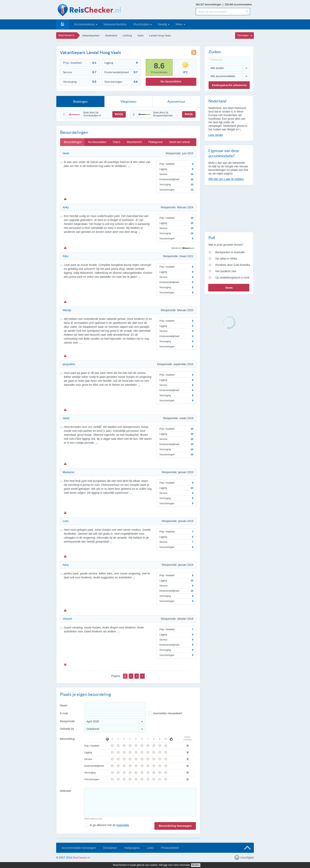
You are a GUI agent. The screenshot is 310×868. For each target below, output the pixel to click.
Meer (179, 24)
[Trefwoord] (229, 60)
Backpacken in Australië (230, 252)
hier (165, 865)
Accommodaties (85, 24)
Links (150, 848)
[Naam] (115, 706)
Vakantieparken (91, 36)
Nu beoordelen (171, 81)
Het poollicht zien (226, 271)
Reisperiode (67, 721)
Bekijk (119, 114)
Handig (162, 24)
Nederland (111, 36)
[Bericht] (140, 802)
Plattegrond (155, 142)
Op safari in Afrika (226, 259)
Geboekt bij (67, 729)
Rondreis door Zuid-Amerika (233, 265)
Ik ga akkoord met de (109, 825)
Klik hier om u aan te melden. (226, 179)
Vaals (141, 36)
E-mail (64, 713)
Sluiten (196, 865)
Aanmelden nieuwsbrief (167, 713)
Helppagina (132, 848)
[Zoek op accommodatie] (221, 12)
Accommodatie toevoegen (79, 848)
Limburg (127, 36)
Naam (64, 705)
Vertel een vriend (179, 142)
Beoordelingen (73, 142)
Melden (65, 199)
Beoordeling (67, 739)
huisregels (123, 825)
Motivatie (65, 791)
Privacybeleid (170, 848)
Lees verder (216, 135)
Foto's (117, 142)
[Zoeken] (248, 11)
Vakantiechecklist (115, 24)
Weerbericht (134, 142)
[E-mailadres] (115, 714)
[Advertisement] (229, 208)
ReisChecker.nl (66, 35)
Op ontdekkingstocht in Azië (232, 278)
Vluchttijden (141, 24)
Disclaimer (110, 848)
